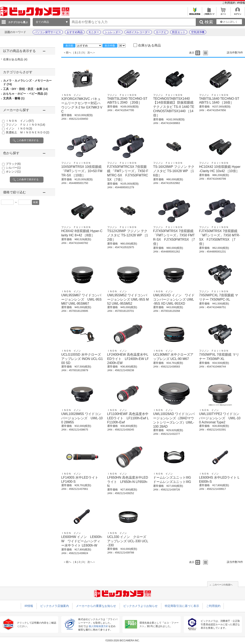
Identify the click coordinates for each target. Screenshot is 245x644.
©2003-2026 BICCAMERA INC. (122, 641)
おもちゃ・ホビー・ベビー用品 (25, 94)
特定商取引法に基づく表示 (182, 606)
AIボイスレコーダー (138, 32)
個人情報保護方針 (98, 626)
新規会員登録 (195, 13)
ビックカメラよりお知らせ (140, 606)
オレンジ (13, 172)
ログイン (238, 13)
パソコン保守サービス (48, 32)
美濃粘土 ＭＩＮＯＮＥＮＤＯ (27, 132)
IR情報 (241, 3)
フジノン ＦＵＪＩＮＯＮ (25, 125)
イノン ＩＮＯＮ (19, 128)
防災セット (179, 32)
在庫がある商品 (15, 59)
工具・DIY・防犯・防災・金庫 (26, 89)
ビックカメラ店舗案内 (55, 606)
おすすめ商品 (75, 32)
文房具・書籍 (14, 98)
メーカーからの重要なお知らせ (96, 606)
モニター (94, 32)
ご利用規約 (229, 3)
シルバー (13, 168)
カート (223, 13)
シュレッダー (113, 32)
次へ (90, 53)
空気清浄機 (198, 32)
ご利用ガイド (209, 13)
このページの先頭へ (222, 585)
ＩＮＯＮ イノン (20, 121)
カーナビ (161, 32)
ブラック (13, 164)
